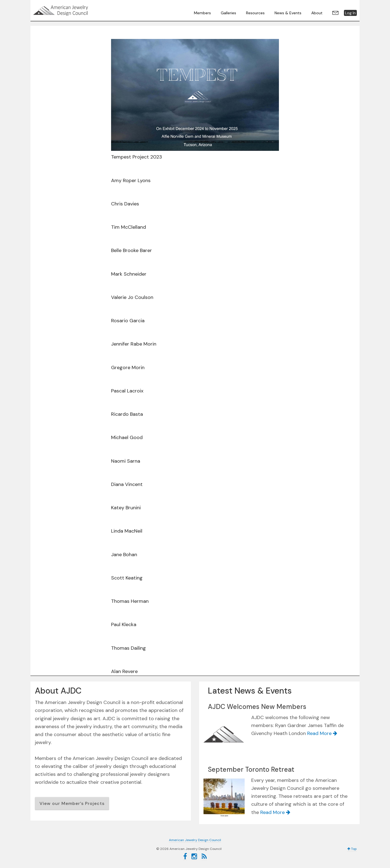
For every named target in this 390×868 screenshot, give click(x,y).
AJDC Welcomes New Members (257, 707)
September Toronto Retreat (251, 769)
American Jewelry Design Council (74, 10)
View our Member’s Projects (72, 803)
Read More (322, 733)
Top (352, 849)
